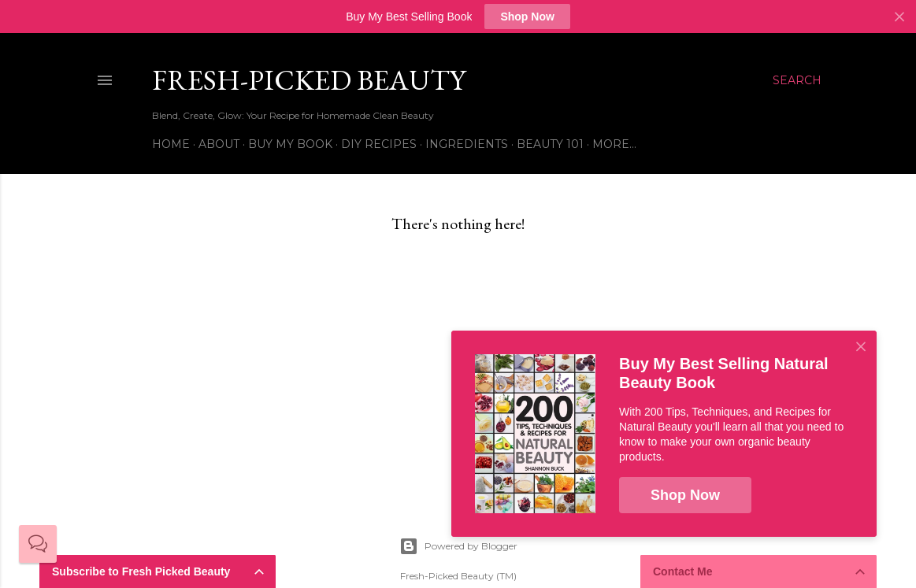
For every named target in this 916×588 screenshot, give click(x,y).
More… (614, 144)
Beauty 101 (550, 144)
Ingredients (467, 144)
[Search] (797, 80)
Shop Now (527, 17)
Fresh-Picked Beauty (309, 80)
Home (171, 144)
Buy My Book (290, 144)
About (219, 144)
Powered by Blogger (458, 546)
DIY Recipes (379, 144)
